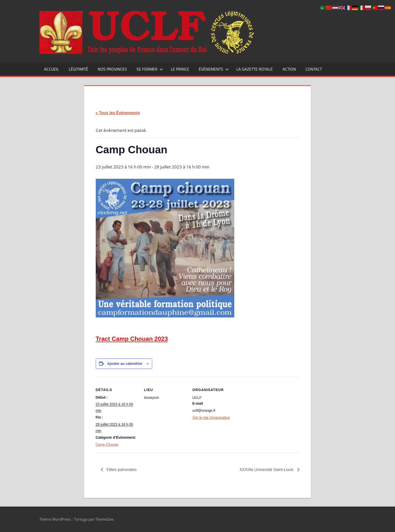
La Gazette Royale (255, 69)
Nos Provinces (112, 69)
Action (289, 69)
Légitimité (78, 69)
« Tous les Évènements (118, 113)
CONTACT (314, 69)
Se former (150, 69)
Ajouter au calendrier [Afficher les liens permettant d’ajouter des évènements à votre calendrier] (125, 364)
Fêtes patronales (121, 470)
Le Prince (180, 69)
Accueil (52, 69)
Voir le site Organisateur (211, 418)
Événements (214, 69)
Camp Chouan (107, 445)
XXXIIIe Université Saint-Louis (267, 470)
